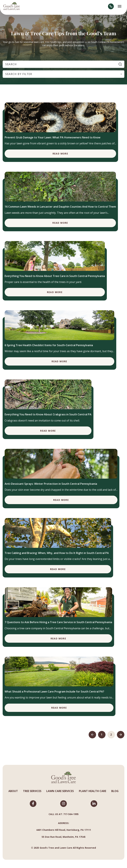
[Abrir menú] (120, 6)
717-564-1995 (71, 814)
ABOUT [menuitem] (13, 791)
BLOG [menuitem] (115, 791)
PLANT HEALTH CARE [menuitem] (93, 791)
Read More (60, 154)
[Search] (63, 64)
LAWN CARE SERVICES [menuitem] (60, 791)
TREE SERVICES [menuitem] (32, 791)
